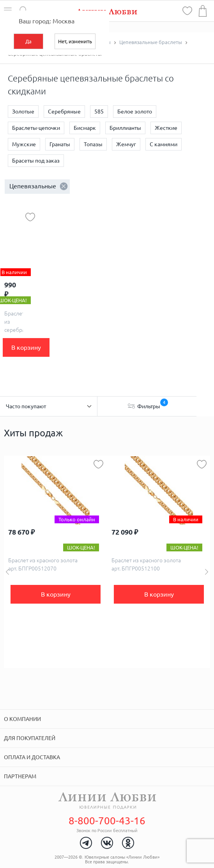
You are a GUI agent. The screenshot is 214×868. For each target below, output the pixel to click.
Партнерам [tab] (20, 776)
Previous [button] (7, 572)
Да (28, 41)
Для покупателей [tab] (30, 738)
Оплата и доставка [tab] (32, 757)
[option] (56, 562)
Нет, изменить (75, 41)
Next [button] (207, 572)
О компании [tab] (22, 719)
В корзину (26, 347)
